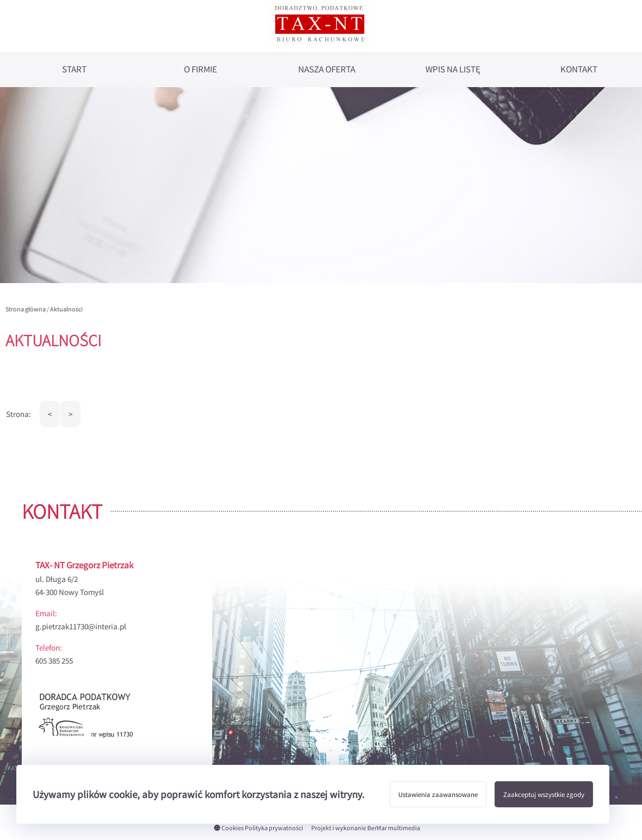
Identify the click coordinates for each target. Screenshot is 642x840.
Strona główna (26, 309)
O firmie (200, 69)
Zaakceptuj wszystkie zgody (544, 794)
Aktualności (66, 309)
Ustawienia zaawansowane (438, 794)
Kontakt (579, 69)
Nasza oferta (327, 69)
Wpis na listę (453, 69)
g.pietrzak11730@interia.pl (81, 626)
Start (74, 69)
